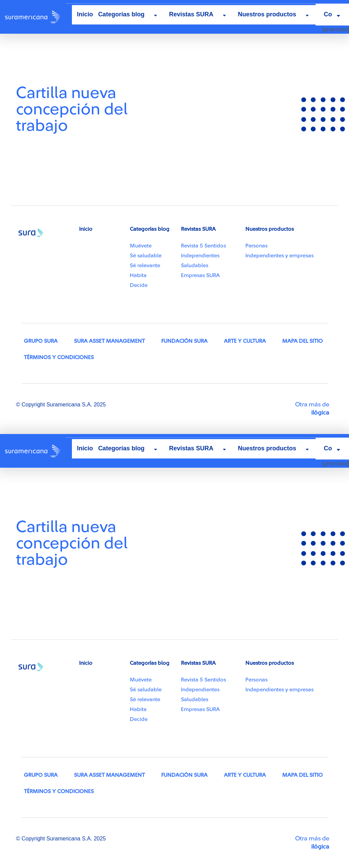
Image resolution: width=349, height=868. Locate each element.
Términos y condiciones (59, 357)
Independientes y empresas (279, 256)
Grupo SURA (41, 341)
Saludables (195, 266)
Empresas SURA (200, 275)
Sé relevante (145, 266)
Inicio (85, 14)
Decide (139, 285)
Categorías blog (121, 14)
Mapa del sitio (302, 341)
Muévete (141, 246)
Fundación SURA (184, 341)
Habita (138, 275)
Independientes (200, 256)
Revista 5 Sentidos (203, 246)
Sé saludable (146, 256)
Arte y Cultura (245, 341)
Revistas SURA (191, 14)
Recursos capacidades (46, 57)
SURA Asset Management (109, 341)
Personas (256, 246)
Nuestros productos (267, 14)
